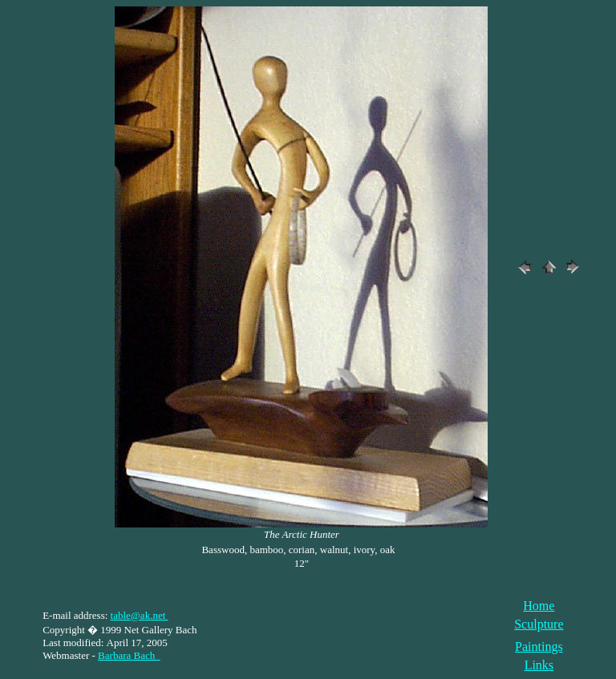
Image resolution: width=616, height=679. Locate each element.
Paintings (539, 647)
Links (539, 665)
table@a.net (140, 615)
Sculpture (539, 624)
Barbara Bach (129, 655)
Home (539, 606)
